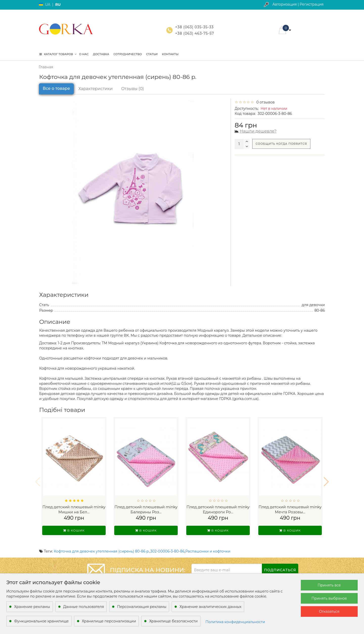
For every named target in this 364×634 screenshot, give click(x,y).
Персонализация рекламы (142, 607)
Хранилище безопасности (173, 621)
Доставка (101, 54)
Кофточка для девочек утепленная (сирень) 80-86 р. (102, 545)
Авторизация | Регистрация (298, 4)
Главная (46, 67)
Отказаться (329, 611)
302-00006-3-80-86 (167, 545)
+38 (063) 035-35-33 (194, 27)
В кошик (74, 530)
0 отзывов (265, 102)
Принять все (329, 585)
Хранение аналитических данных (210, 607)
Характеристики (96, 89)
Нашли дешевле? (258, 131)
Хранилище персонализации (109, 621)
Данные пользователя (84, 607)
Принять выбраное (329, 598)
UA (48, 5)
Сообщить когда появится (281, 144)
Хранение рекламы (32, 607)
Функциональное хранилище (41, 621)
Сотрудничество (128, 54)
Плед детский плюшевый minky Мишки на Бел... (74, 509)
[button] (326, 478)
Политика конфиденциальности (235, 622)
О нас (84, 54)
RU (58, 5)
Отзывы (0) (133, 89)
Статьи (152, 54)
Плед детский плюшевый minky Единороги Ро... (218, 509)
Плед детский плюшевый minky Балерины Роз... (146, 509)
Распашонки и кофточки (208, 545)
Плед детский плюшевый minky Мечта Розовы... (290, 509)
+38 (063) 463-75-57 (195, 33)
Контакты (170, 54)
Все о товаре (56, 88)
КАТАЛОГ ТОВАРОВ (58, 54)
